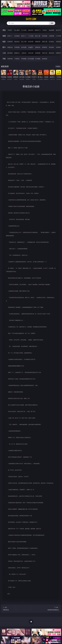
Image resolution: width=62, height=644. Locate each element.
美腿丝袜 (38, 47)
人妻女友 (24, 53)
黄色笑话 (52, 53)
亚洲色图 (17, 47)
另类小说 (45, 53)
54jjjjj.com (31, 19)
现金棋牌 (52, 30)
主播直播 (52, 36)
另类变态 (58, 42)
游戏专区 (31, 30)
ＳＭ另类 (58, 36)
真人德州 (17, 30)
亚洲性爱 (10, 42)
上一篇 (9, 609)
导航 (4, 59)
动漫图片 (31, 47)
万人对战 (24, 30)
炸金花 (45, 30)
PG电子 (10, 30)
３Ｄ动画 (31, 36)
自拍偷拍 (17, 36)
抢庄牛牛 (58, 30)
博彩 (4, 30)
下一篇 (53, 609)
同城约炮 (10, 59)
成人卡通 (24, 42)
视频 (4, 36)
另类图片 (58, 47)
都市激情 (10, 53)
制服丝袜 (38, 42)
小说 (4, 53)
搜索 (52, 23)
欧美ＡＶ (24, 36)
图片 (4, 47)
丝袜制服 (45, 36)
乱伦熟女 (52, 42)
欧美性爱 (31, 42)
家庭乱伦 (17, 53)
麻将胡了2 (38, 30)
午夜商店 (17, 59)
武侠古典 (31, 53)
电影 (4, 42)
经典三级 (45, 42)
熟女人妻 (38, 36)
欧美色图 (24, 47)
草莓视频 (24, 59)
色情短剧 (45, 59)
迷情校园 (38, 53)
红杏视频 (38, 59)
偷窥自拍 (10, 47)
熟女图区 (52, 47)
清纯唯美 (45, 47)
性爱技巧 (58, 53)
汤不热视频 (31, 59)
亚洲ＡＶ (10, 36)
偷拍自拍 (17, 42)
